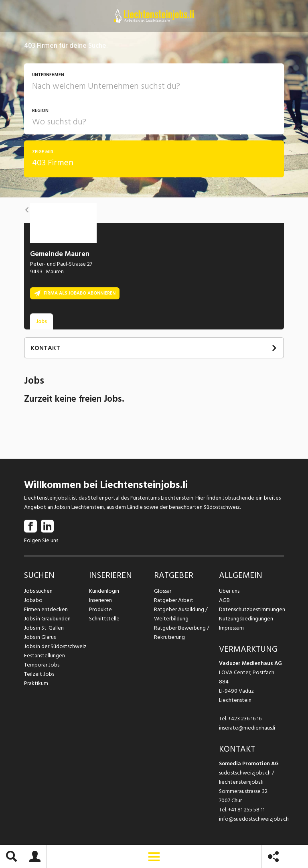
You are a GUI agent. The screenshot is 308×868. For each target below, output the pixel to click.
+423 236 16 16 (245, 719)
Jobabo (33, 600)
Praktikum (36, 683)
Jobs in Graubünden (47, 619)
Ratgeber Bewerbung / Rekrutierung (182, 632)
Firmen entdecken (46, 609)
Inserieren (100, 600)
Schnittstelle (104, 619)
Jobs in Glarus (40, 637)
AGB (224, 600)
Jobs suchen (38, 591)
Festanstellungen (45, 656)
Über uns (229, 591)
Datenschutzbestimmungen (251, 609)
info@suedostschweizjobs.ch (254, 819)
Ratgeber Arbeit (174, 600)
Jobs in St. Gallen (44, 628)
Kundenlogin (104, 591)
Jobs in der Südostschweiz (55, 646)
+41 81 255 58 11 (246, 810)
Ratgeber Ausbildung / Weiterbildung (181, 614)
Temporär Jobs (42, 665)
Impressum (231, 628)
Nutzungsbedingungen (246, 619)
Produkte (100, 609)
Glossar (163, 591)
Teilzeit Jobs (39, 674)
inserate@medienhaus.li (247, 728)
